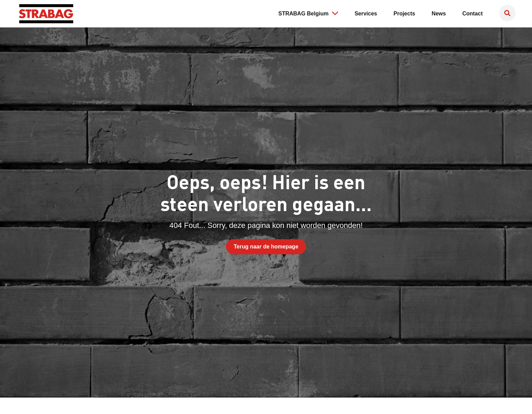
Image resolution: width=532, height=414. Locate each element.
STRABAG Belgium (308, 13)
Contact (472, 14)
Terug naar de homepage (266, 247)
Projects (404, 14)
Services (366, 14)
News (439, 14)
